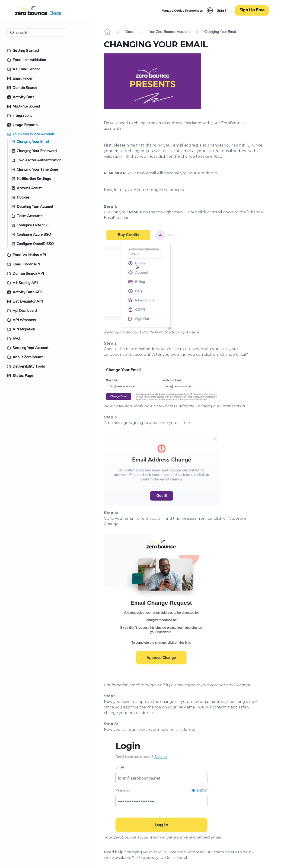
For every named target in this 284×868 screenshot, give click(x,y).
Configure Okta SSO (33, 225)
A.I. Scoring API (25, 283)
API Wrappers (24, 320)
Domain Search (25, 88)
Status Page (23, 376)
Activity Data (23, 97)
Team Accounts (30, 216)
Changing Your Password (37, 151)
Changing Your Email (33, 142)
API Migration (24, 329)
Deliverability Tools (29, 366)
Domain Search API (28, 274)
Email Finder (22, 78)
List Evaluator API (28, 301)
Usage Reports (25, 125)
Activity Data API (27, 292)
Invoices (23, 197)
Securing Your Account (30, 348)
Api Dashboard (25, 311)
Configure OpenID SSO (35, 244)
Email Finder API (26, 264)
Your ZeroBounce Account (34, 134)
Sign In (222, 10)
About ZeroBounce (28, 357)
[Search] (36, 33)
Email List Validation (29, 60)
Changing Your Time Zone (37, 170)
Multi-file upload (26, 106)
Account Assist (29, 188)
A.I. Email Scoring (26, 69)
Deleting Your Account (35, 207)
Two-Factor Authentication (39, 160)
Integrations (22, 116)
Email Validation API (29, 255)
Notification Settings (34, 179)
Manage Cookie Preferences (182, 11)
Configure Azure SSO (34, 235)
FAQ (16, 339)
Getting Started (26, 51)
